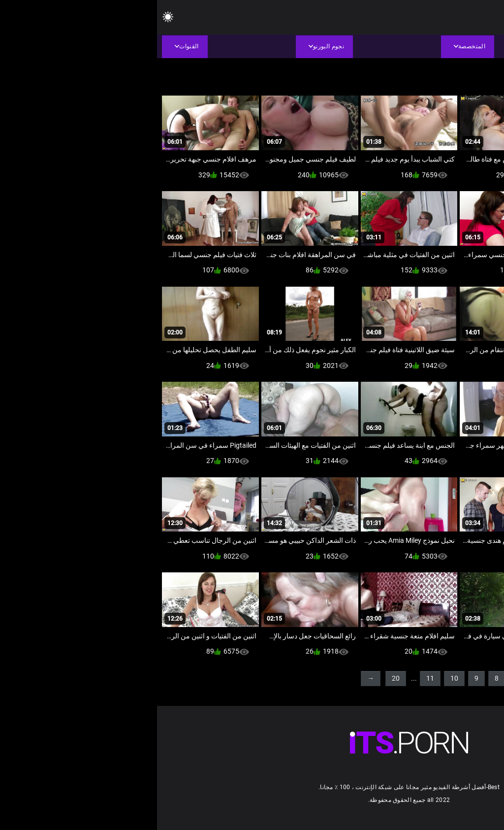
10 (297, 678)
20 (239, 678)
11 (273, 678)
